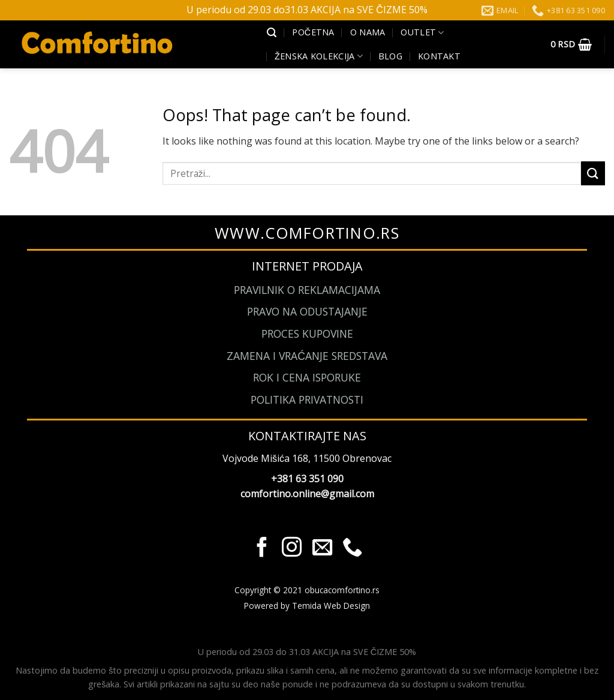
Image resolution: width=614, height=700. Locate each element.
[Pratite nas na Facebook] (262, 549)
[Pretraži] (272, 33)
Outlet (422, 32)
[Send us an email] (322, 549)
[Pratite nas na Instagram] (292, 549)
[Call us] (352, 549)
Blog (390, 56)
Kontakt (439, 56)
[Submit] (593, 173)
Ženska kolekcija (319, 56)
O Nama (368, 32)
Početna (313, 32)
